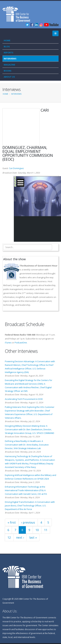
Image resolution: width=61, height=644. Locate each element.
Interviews (10, 59)
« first (12, 522)
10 (37, 530)
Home (7, 40)
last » (33, 537)
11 (46, 530)
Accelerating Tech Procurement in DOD (24, 399)
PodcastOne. (21, 343)
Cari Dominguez (16, 168)
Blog (7, 46)
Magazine (9, 65)
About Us (9, 77)
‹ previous (28, 522)
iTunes (8, 343)
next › (20, 537)
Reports (9, 53)
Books (8, 71)
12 (9, 537)
